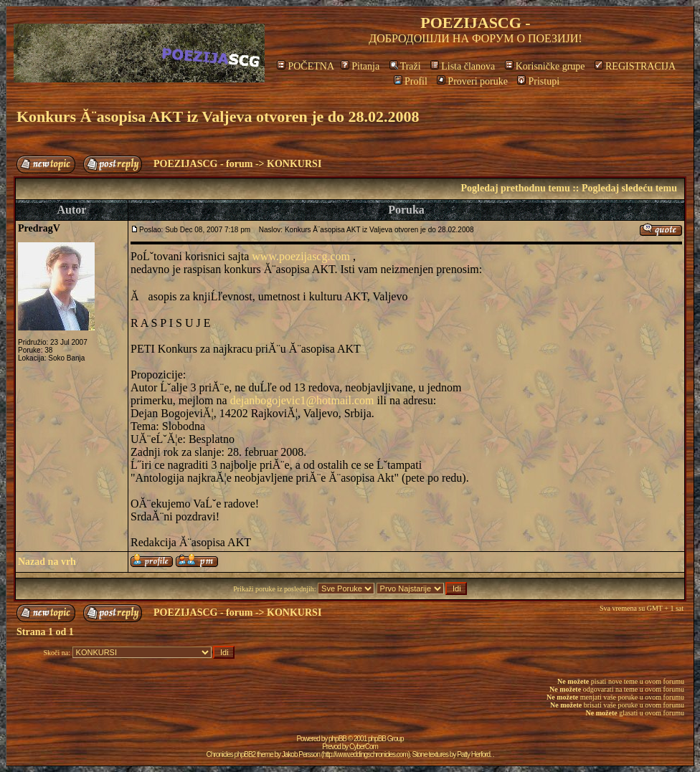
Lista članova (463, 66)
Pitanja (360, 66)
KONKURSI (294, 164)
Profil (411, 81)
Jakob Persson (301, 754)
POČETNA (305, 66)
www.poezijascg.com (301, 256)
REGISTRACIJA (635, 66)
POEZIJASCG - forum (203, 164)
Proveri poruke (472, 81)
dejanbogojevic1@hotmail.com (302, 400)
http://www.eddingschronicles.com (365, 754)
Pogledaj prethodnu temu (515, 188)
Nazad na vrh (47, 562)
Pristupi (538, 81)
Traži (405, 66)
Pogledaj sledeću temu (629, 188)
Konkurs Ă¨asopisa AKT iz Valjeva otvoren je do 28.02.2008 (218, 116)
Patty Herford (473, 754)
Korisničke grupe (545, 66)
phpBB (337, 739)
